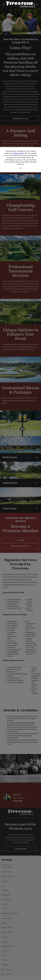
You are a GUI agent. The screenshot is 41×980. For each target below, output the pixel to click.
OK (20, 168)
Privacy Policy (18, 153)
